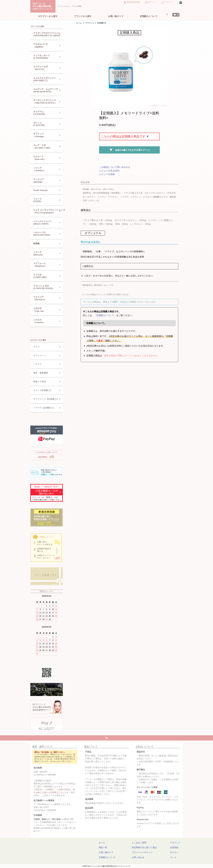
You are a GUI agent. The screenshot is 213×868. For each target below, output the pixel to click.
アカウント (169, 2)
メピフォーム (44, 265)
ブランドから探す (83, 16)
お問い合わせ (141, 857)
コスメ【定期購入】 (41, 390)
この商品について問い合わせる (115, 167)
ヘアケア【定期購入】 (42, 408)
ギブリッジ (44, 135)
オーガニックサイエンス (44, 102)
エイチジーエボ (44, 68)
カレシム (44, 124)
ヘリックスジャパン (44, 223)
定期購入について (149, 16)
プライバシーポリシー (145, 852)
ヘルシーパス (44, 234)
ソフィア (44, 169)
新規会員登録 (133, 2)
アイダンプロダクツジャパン (45, 34)
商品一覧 (112, 847)
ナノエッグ (44, 181)
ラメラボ (44, 276)
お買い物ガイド (116, 16)
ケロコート (44, 158)
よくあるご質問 (142, 843)
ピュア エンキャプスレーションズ (47, 211)
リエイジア (44, 298)
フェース (44, 200)
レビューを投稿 (107, 174)
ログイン (152, 2)
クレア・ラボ (44, 147)
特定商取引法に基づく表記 (147, 847)
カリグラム (44, 113)
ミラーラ (44, 254)
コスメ (34, 347)
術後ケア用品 (37, 382)
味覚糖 (34, 244)
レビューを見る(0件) (109, 171)
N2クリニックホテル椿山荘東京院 (43, 6)
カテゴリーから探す (48, 16)
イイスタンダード (44, 57)
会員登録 (174, 847)
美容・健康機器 (38, 373)
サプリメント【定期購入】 (96, 23)
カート (173, 857)
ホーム (79, 23)
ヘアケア (35, 364)
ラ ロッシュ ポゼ (44, 287)
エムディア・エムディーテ (44, 90)
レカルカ (44, 321)
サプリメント (37, 355)
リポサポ (44, 310)
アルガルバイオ (44, 46)
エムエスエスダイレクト (44, 79)
